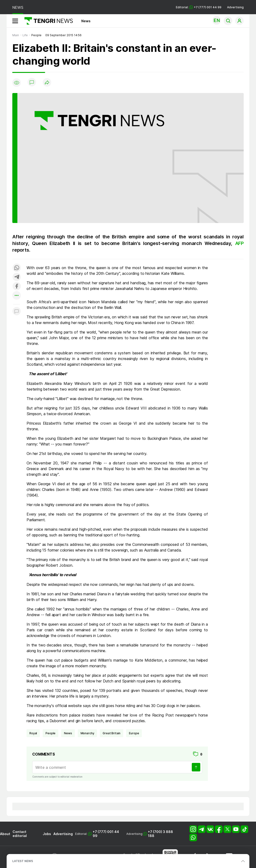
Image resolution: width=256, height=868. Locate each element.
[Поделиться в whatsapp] (17, 268)
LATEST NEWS (23, 861)
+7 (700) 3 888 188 (160, 834)
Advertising (235, 7)
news (68, 733)
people (50, 733)
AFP (239, 243)
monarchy (87, 733)
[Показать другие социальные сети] (17, 296)
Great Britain (112, 733)
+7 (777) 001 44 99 (106, 834)
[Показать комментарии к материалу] (17, 311)
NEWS (18, 7)
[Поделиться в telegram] (17, 277)
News (86, 21)
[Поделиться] (47, 83)
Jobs (47, 834)
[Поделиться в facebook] (17, 287)
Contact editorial (20, 834)
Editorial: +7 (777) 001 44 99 (199, 7)
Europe (134, 733)
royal (33, 733)
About (5, 834)
